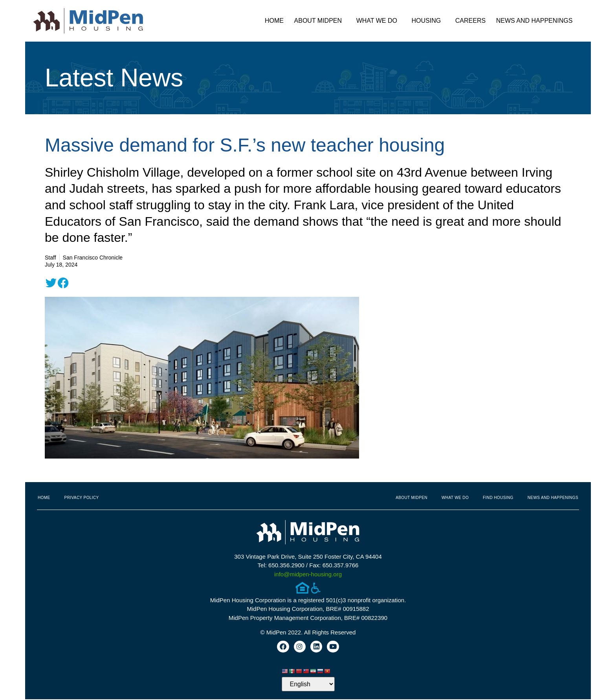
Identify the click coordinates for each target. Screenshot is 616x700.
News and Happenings (536, 21)
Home (274, 21)
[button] (51, 283)
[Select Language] (308, 685)
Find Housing (498, 498)
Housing (428, 21)
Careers (470, 21)
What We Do (379, 21)
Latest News (114, 78)
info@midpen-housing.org (308, 574)
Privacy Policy (82, 498)
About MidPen (320, 21)
